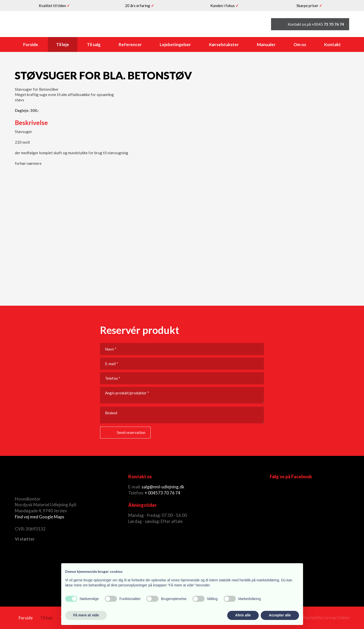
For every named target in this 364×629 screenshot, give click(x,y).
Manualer (266, 44)
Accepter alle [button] (280, 615)
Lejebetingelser (175, 44)
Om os (300, 44)
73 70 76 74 (169, 493)
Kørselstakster (224, 44)
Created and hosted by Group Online (315, 618)
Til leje (63, 44)
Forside (31, 44)
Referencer (130, 44)
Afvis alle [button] (243, 615)
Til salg (94, 44)
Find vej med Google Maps (40, 517)
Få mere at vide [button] (86, 615)
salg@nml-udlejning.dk (163, 487)
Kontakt (333, 44)
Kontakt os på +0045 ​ (316, 24)
